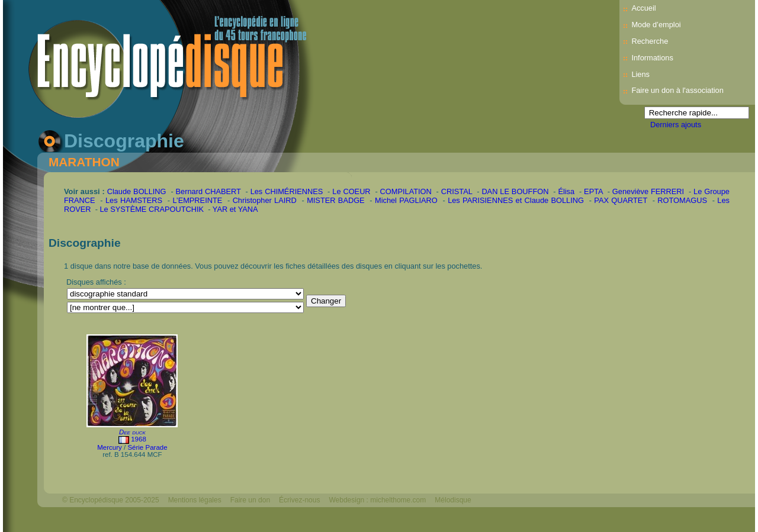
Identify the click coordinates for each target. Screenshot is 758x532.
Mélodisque (453, 500)
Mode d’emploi (656, 25)
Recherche (650, 41)
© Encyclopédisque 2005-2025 (111, 500)
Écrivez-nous (299, 500)
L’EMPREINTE (197, 200)
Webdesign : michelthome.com (377, 500)
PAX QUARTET (621, 200)
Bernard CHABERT (208, 191)
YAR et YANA (235, 209)
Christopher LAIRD (265, 200)
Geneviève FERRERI (648, 191)
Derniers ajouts (676, 125)
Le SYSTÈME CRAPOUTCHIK (152, 209)
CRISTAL (457, 191)
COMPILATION (406, 191)
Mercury (110, 447)
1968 (139, 439)
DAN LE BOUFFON (515, 191)
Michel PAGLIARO (406, 200)
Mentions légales (195, 500)
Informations (652, 58)
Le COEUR (351, 191)
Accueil (643, 8)
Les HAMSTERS (134, 200)
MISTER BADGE (336, 200)
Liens (640, 74)
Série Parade (147, 447)
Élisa (566, 191)
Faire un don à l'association (677, 90)
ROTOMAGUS (682, 200)
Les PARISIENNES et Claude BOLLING (516, 200)
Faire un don (250, 500)
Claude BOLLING (137, 191)
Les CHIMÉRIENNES (287, 191)
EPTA (593, 191)
